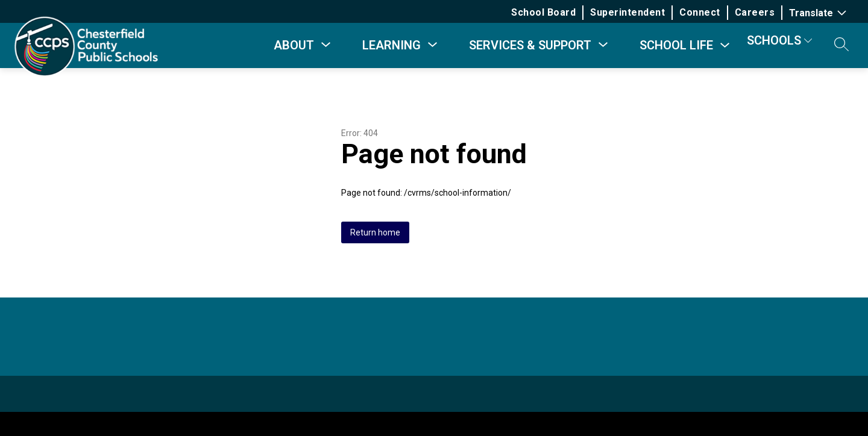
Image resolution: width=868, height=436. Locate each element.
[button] (841, 45)
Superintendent (627, 12)
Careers (755, 12)
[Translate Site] (819, 13)
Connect (700, 12)
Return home (375, 232)
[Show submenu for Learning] (392, 45)
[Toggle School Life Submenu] (725, 45)
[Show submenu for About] (294, 45)
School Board (543, 12)
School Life (676, 45)
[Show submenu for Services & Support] (530, 45)
